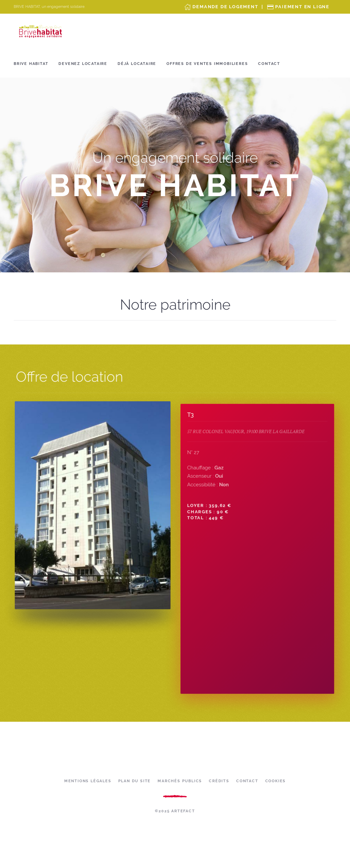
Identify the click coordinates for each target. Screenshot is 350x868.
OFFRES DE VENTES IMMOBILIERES (207, 64)
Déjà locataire (137, 64)
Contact (269, 64)
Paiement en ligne (302, 7)
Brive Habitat (31, 64)
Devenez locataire (83, 64)
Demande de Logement (225, 7)
